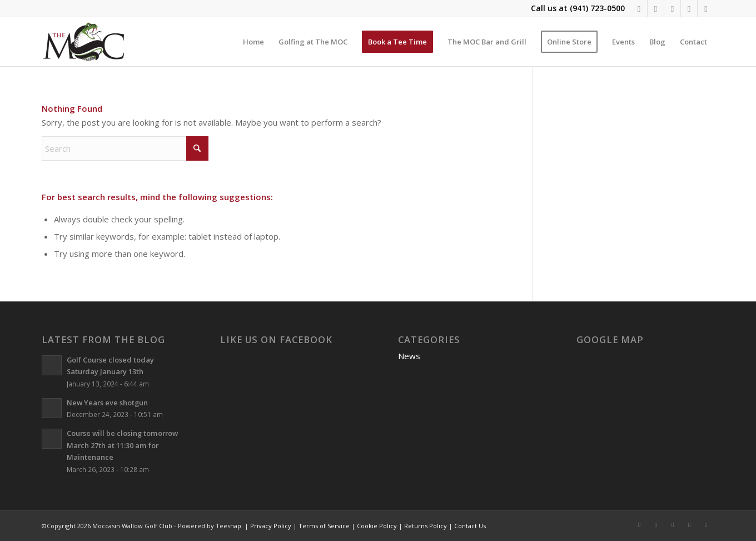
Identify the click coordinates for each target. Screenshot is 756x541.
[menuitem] (253, 42)
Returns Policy (426, 526)
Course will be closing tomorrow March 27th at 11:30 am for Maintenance (122, 445)
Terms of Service (324, 526)
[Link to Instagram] (656, 8)
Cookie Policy (377, 526)
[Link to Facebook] (639, 8)
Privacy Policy (271, 526)
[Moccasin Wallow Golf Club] (85, 42)
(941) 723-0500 (597, 8)
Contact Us (470, 526)
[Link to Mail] (706, 8)
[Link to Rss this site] (689, 8)
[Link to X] (672, 8)
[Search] (125, 148)
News (409, 356)
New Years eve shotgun (107, 403)
